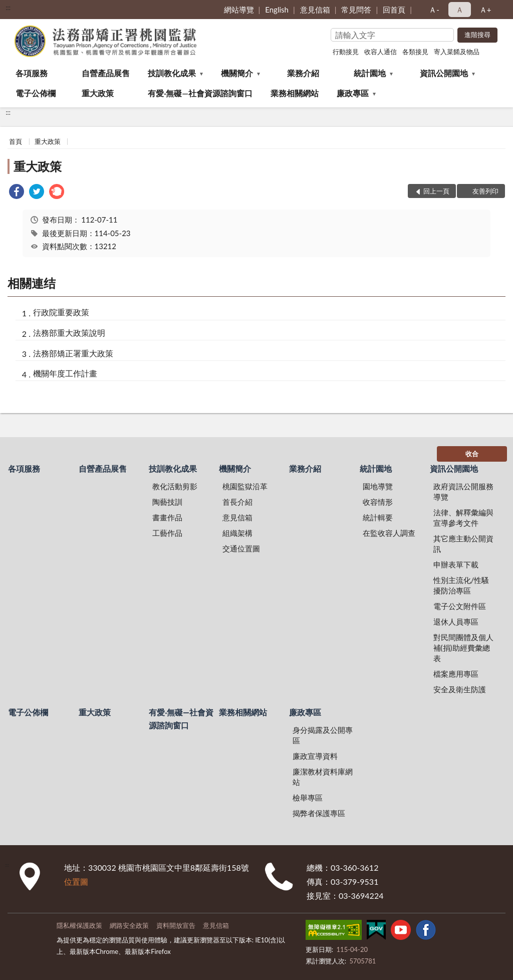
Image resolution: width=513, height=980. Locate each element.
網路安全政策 (129, 925)
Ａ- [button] (434, 10)
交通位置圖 (241, 548)
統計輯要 (378, 517)
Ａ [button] (460, 10)
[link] (17, 193)
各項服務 (32, 73)
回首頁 (394, 10)
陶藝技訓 (167, 502)
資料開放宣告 (176, 925)
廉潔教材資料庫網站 (323, 777)
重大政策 (98, 93)
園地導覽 (378, 486)
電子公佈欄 (36, 93)
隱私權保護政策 (79, 925)
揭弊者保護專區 (319, 813)
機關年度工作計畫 (65, 373)
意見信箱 (315, 10)
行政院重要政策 (61, 312)
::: (8, 8)
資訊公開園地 (444, 73)
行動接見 (346, 52)
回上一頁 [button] (436, 191)
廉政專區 (353, 93)
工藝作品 (167, 533)
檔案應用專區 (456, 674)
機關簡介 (237, 73)
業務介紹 (303, 73)
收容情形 (378, 502)
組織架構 (237, 533)
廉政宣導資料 (315, 756)
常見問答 (356, 10)
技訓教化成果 (172, 73)
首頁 (16, 141)
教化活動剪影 (175, 486)
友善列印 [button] (485, 191)
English (277, 10)
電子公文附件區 (460, 606)
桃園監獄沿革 (245, 486)
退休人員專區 (456, 622)
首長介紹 (237, 502)
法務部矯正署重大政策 (73, 353)
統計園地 (370, 73)
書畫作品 (167, 517)
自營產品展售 (106, 73)
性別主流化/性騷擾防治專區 (461, 585)
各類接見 (415, 52)
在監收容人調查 (389, 533)
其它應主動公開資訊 (463, 544)
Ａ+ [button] (485, 10)
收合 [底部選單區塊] (472, 454)
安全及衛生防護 (460, 689)
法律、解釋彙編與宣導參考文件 (463, 518)
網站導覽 (239, 10)
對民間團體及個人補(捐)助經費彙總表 (463, 648)
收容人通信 (380, 52)
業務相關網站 (295, 93)
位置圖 (76, 881)
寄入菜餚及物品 (457, 52)
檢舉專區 (308, 798)
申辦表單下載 (456, 564)
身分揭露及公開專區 (323, 735)
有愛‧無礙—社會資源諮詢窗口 (200, 93)
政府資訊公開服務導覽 (463, 492)
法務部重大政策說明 (69, 333)
